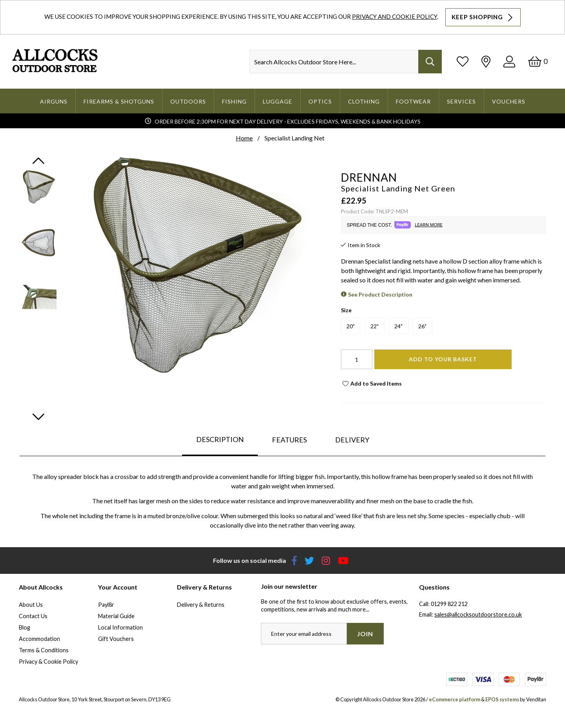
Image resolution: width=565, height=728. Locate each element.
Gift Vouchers (116, 639)
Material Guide (116, 616)
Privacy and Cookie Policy (395, 16)
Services (461, 101)
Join (365, 634)
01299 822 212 (449, 604)
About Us (31, 605)
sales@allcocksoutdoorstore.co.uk (478, 614)
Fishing (234, 101)
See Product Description (380, 294)
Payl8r (106, 605)
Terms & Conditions (44, 650)
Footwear (413, 101)
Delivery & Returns (201, 605)
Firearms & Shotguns (119, 101)
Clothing (364, 101)
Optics (320, 101)
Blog (25, 627)
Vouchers (509, 101)
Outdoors (188, 101)
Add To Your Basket (443, 359)
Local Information (120, 627)
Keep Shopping (483, 17)
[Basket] (538, 61)
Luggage (278, 101)
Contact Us (33, 616)
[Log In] (509, 61)
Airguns (54, 101)
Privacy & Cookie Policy (48, 662)
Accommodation (39, 639)
